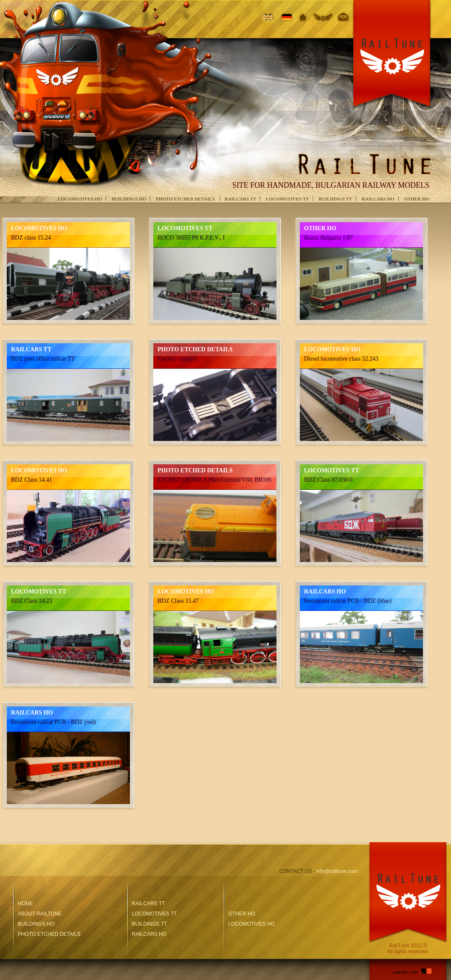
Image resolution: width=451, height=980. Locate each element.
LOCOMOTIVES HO (80, 199)
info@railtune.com (337, 871)
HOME (25, 904)
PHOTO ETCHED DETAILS (186, 199)
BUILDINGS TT (335, 199)
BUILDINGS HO (129, 199)
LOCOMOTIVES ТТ (288, 199)
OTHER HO (417, 199)
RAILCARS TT (241, 199)
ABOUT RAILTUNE (40, 914)
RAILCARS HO (378, 199)
